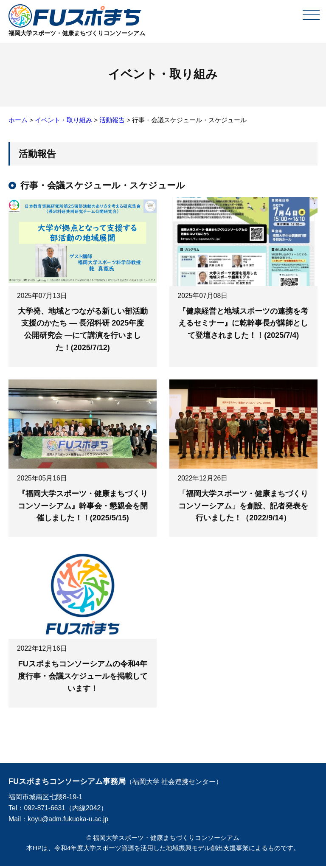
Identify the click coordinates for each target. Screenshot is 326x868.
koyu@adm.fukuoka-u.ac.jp (69, 821)
